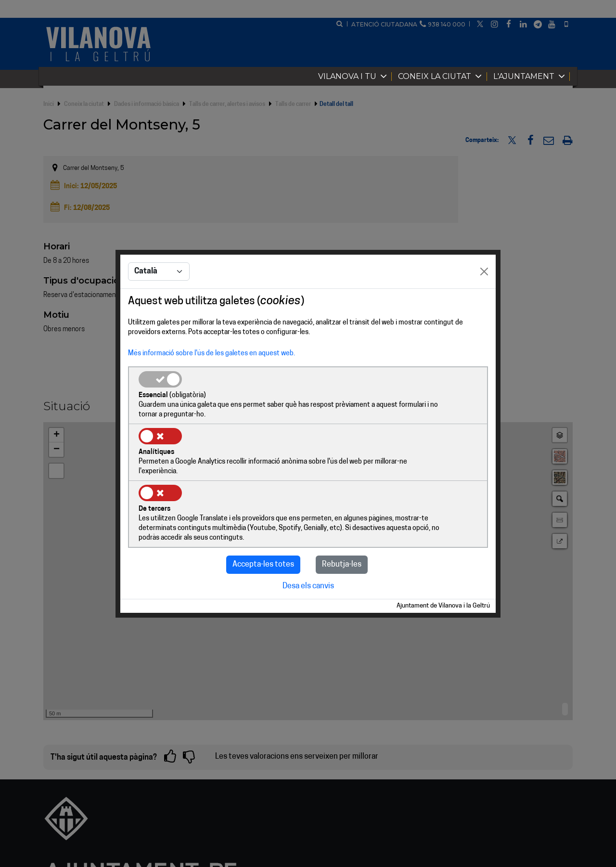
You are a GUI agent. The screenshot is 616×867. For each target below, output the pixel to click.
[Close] (484, 301)
